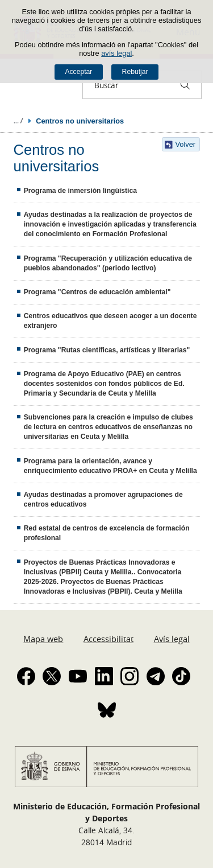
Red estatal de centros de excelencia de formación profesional (107, 533)
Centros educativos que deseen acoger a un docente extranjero (110, 321)
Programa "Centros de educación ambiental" (97, 292)
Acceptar (78, 72)
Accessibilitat (108, 639)
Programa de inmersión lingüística (80, 191)
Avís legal (172, 639)
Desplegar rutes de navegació (18, 121)
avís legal (116, 53)
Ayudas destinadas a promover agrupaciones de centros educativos (103, 499)
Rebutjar (135, 72)
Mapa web (43, 639)
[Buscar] (185, 85)
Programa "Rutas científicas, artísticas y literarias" (107, 350)
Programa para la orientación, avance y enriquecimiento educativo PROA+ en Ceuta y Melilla (110, 466)
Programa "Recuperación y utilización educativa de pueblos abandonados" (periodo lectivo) (108, 263)
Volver (186, 144)
